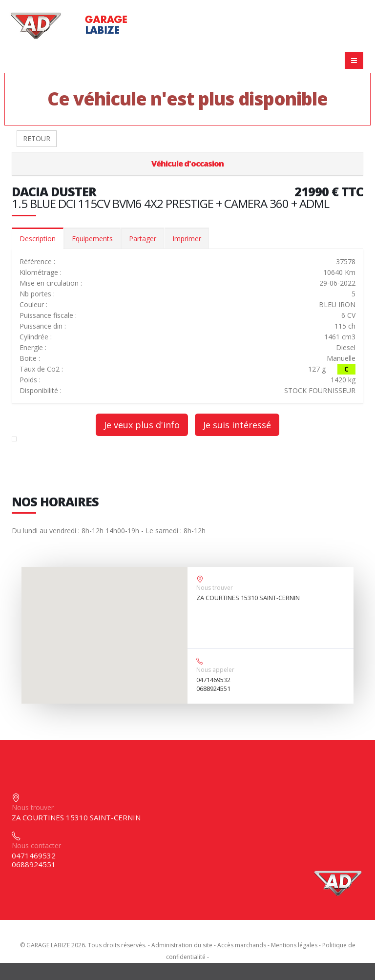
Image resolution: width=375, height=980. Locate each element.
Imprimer (187, 239)
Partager (143, 239)
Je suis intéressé (237, 425)
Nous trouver (215, 588)
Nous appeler (215, 670)
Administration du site (182, 945)
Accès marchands (242, 945)
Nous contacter (36, 845)
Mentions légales (294, 945)
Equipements (92, 239)
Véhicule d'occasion (187, 164)
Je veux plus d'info (142, 425)
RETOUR (37, 138)
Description (38, 239)
